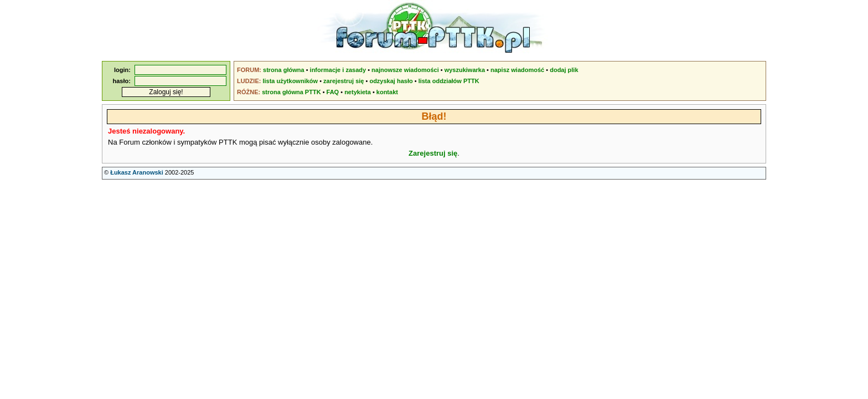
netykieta (358, 92)
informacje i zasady (338, 70)
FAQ (333, 92)
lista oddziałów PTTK (449, 81)
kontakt (387, 92)
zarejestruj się (343, 81)
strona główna (284, 70)
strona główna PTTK (291, 92)
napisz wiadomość (517, 70)
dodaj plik (564, 70)
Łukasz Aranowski (137, 172)
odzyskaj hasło (391, 81)
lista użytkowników (290, 81)
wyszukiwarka (465, 70)
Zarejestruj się (433, 153)
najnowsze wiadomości (405, 70)
